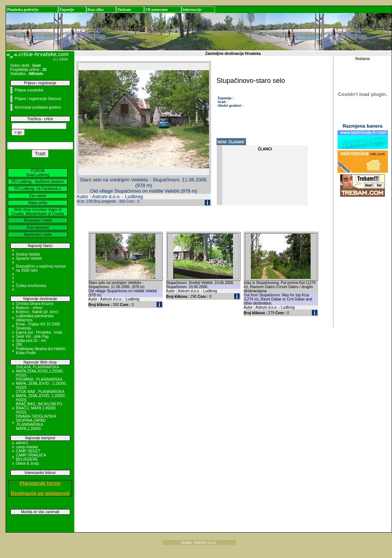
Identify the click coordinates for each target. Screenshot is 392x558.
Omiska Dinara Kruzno (35, 304)
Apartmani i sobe (38, 235)
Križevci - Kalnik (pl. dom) (37, 312)
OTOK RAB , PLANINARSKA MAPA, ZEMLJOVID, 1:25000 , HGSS (42, 396)
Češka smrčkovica (31, 286)
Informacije (192, 10)
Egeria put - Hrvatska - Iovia (39, 332)
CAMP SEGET (28, 451)
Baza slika (96, 10)
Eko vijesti (38, 196)
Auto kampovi (38, 227)
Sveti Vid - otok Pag (32, 336)
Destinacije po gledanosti (40, 493)
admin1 (22, 443)
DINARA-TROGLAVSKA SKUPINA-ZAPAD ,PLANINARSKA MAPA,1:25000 (36, 423)
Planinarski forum (40, 483)
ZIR (19, 345)
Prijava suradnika (29, 90)
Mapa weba (38, 203)
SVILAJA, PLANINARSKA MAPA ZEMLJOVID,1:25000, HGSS (40, 371)
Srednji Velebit (28, 254)
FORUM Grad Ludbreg (38, 173)
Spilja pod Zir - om (31, 341)
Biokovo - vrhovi (29, 308)
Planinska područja (23, 10)
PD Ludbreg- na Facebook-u (38, 189)
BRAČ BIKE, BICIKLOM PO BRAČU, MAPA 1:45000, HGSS (39, 408)
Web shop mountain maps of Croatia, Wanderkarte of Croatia (38, 212)
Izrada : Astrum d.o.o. (199, 543)
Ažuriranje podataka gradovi (38, 107)
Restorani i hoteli (38, 220)
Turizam (124, 10)
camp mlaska (27, 447)
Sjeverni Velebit (29, 258)
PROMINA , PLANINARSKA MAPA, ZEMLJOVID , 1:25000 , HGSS (42, 384)
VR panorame (156, 10)
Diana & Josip (28, 463)
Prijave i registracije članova (38, 99)
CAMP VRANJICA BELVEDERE (31, 457)
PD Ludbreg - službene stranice (38, 182)
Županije (67, 10)
